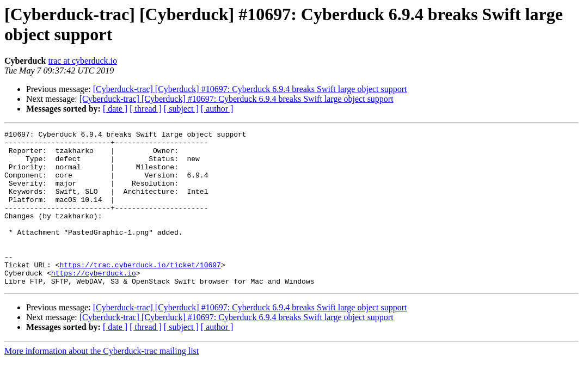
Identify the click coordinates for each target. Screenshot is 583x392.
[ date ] (115, 109)
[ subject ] (181, 109)
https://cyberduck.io (94, 302)
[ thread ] (146, 109)
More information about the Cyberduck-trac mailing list (102, 382)
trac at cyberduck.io (82, 61)
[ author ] (217, 109)
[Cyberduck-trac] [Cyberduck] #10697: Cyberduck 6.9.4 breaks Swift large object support (250, 89)
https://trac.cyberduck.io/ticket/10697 (140, 292)
